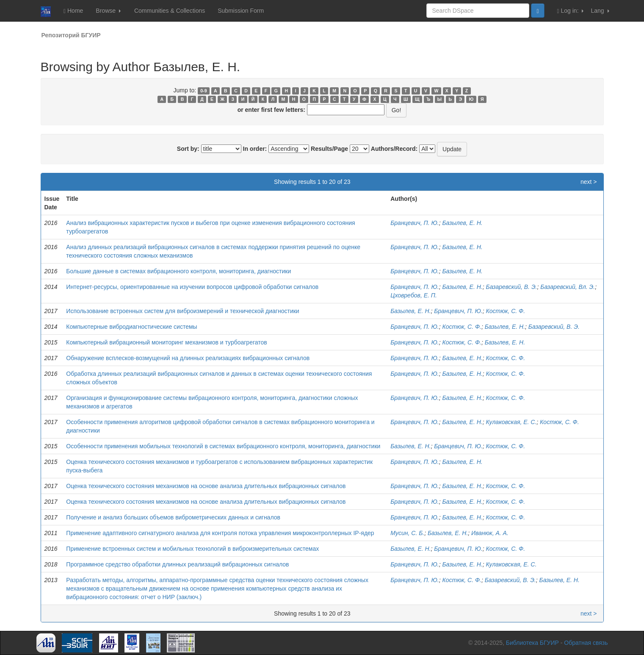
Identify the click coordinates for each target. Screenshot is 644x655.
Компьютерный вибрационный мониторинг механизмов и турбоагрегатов (166, 342)
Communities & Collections (170, 11)
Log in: (571, 11)
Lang (600, 11)
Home (73, 11)
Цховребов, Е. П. (414, 295)
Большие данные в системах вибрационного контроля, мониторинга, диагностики (178, 271)
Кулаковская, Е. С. (511, 422)
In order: (255, 149)
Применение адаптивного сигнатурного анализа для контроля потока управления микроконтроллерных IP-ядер (220, 533)
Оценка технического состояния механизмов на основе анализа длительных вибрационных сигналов (206, 486)
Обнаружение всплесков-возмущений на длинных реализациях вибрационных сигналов (188, 358)
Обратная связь (586, 643)
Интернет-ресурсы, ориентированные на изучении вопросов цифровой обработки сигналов (192, 287)
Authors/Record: (394, 149)
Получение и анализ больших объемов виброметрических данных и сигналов (173, 517)
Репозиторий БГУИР (71, 35)
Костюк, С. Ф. (506, 311)
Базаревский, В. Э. (512, 287)
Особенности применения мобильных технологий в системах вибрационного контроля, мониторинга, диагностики (223, 446)
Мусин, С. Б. (407, 533)
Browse (108, 11)
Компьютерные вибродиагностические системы (131, 327)
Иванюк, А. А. (490, 533)
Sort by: (188, 149)
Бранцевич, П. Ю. (415, 223)
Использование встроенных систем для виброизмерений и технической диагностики (182, 311)
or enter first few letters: (271, 110)
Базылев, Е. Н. (462, 223)
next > (589, 182)
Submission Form (241, 11)
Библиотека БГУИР (532, 643)
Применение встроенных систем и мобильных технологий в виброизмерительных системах (192, 549)
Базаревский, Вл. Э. (568, 287)
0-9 (203, 91)
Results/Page (329, 149)
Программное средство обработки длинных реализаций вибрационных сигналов (177, 564)
